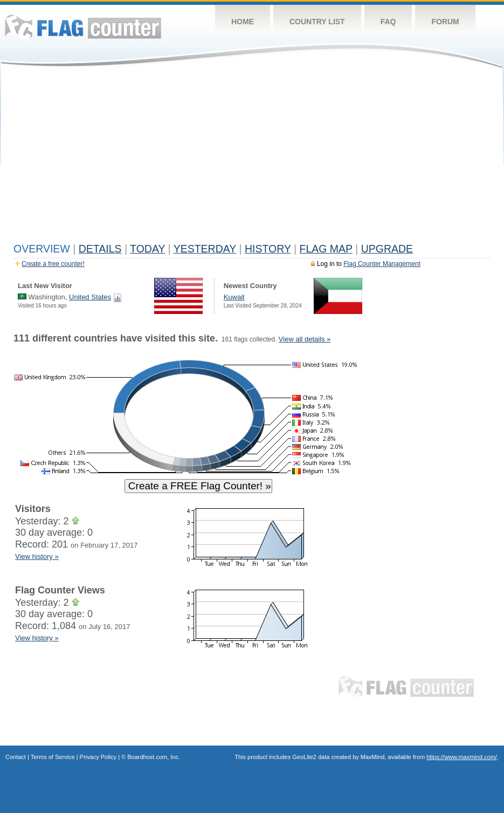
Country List (317, 22)
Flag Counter (83, 27)
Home (243, 22)
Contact (16, 757)
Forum (445, 22)
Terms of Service (53, 757)
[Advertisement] (252, 158)
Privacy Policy (98, 757)
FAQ (388, 22)
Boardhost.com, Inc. (154, 757)
